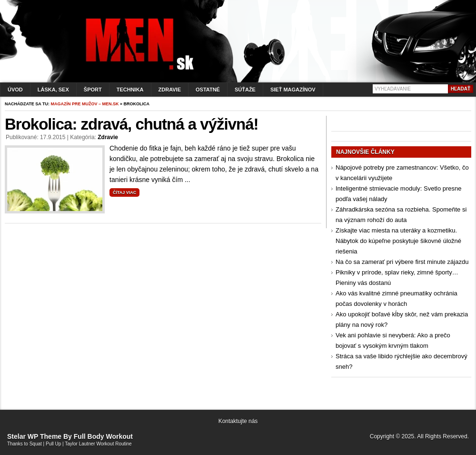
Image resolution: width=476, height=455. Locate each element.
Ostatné (208, 90)
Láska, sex (53, 90)
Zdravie (170, 90)
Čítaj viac (124, 192)
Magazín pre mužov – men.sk (85, 104)
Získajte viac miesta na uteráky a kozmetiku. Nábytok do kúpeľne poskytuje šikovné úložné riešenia (398, 241)
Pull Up (53, 444)
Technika (130, 90)
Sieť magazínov (293, 90)
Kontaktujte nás (238, 421)
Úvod (15, 90)
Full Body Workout (103, 436)
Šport (93, 90)
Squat (36, 444)
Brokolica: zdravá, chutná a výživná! (132, 124)
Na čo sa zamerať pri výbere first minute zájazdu (402, 262)
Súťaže (245, 90)
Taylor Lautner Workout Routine (98, 444)
